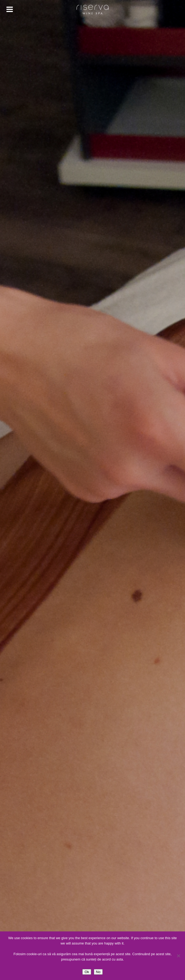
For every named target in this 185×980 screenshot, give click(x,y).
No (98, 972)
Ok (87, 972)
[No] (178, 956)
